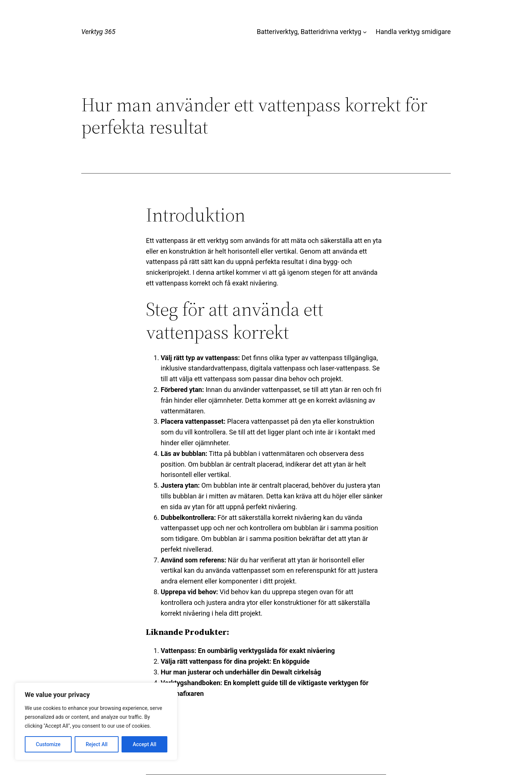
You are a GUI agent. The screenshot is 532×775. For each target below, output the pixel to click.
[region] (96, 721)
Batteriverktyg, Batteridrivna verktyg (309, 32)
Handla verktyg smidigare (413, 32)
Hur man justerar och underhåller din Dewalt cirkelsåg (241, 672)
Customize (48, 744)
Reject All (97, 744)
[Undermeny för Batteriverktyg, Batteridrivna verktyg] (365, 32)
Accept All (144, 744)
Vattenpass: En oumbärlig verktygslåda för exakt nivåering (248, 651)
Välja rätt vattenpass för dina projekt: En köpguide (235, 661)
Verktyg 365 (98, 32)
